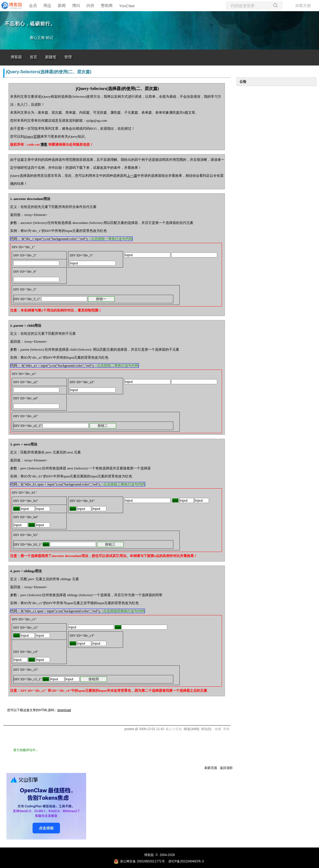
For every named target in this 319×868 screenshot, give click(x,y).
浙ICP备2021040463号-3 (186, 861)
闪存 (90, 5)
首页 (33, 57)
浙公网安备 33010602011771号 (139, 861)
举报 (226, 729)
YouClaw (127, 6)
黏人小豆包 (174, 729)
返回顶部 (226, 768)
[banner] (11, 6)
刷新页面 (211, 768)
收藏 (218, 729)
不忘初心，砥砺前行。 (30, 24)
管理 (68, 57)
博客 (44, 144)
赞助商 (107, 5)
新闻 (62, 5)
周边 (47, 5)
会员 (33, 5)
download (64, 710)
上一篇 (132, 176)
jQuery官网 (32, 136)
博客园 (16, 57)
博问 (76, 5)
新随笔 (51, 57)
